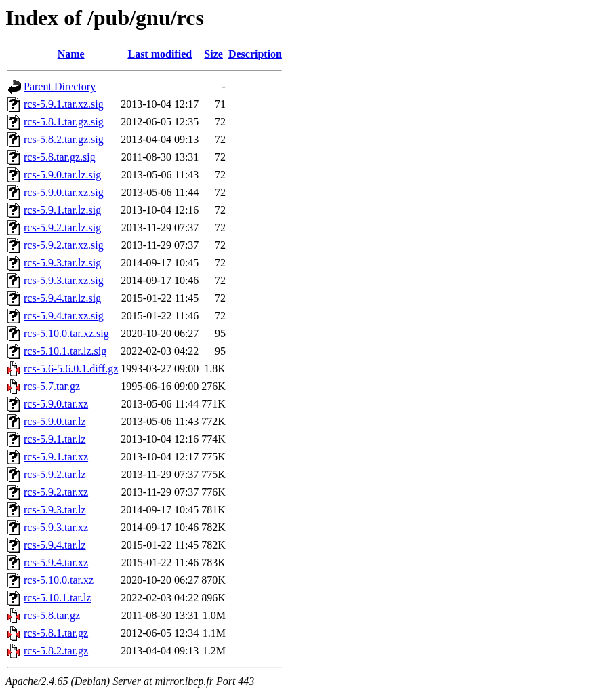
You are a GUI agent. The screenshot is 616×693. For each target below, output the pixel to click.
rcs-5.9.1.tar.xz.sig (64, 104)
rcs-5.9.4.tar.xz (56, 562)
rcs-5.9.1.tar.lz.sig (62, 210)
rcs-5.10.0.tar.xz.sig (66, 333)
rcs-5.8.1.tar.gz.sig (64, 122)
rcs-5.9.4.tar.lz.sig (62, 298)
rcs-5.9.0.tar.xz (56, 404)
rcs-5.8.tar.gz (52, 615)
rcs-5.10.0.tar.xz (59, 580)
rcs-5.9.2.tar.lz (55, 474)
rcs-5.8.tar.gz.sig (60, 157)
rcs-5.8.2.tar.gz (56, 651)
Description (255, 54)
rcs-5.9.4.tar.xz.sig (64, 316)
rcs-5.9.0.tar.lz (55, 421)
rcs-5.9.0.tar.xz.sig (64, 192)
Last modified (160, 54)
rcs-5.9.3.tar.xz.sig (64, 280)
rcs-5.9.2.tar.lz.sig (62, 227)
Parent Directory (60, 86)
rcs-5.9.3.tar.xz (56, 527)
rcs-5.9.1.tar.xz (56, 457)
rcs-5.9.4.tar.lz (55, 545)
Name (71, 54)
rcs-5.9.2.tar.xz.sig (64, 245)
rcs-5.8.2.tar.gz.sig (64, 139)
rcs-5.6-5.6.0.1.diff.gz (71, 369)
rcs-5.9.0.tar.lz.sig (62, 175)
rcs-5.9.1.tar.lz (55, 439)
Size (213, 54)
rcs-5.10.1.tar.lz (58, 598)
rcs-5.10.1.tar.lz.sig (65, 351)
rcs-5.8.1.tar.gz (56, 633)
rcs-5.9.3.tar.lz (55, 510)
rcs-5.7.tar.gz (52, 386)
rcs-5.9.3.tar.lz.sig (62, 263)
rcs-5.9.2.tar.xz (56, 492)
